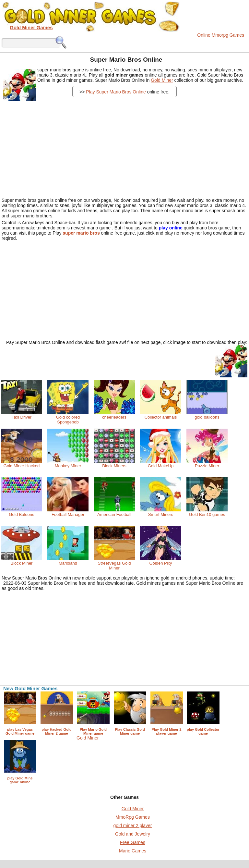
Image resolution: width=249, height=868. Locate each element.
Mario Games (133, 851)
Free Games (133, 842)
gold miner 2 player (132, 825)
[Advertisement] (130, 146)
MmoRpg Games (133, 817)
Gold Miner (162, 80)
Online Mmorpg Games (221, 35)
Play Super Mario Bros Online (116, 92)
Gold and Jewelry (133, 834)
